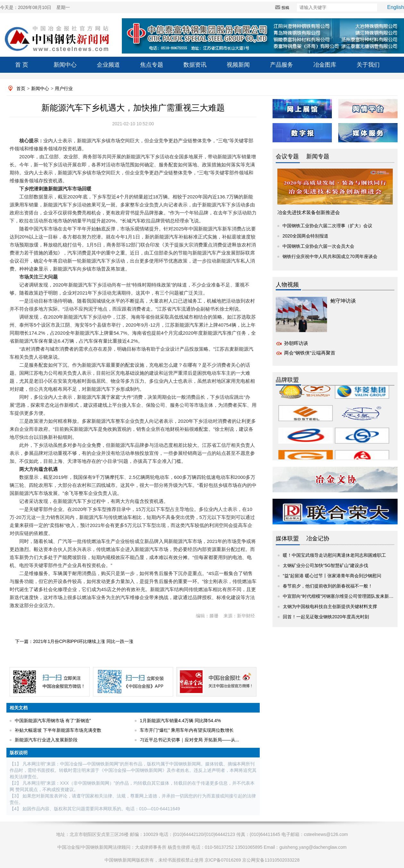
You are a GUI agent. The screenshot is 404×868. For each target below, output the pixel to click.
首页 (21, 88)
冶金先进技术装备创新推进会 (309, 212)
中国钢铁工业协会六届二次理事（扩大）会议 (327, 226)
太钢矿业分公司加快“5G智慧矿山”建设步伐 (325, 565)
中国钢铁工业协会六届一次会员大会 (318, 246)
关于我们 (368, 65)
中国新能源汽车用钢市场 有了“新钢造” (53, 721)
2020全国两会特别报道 (305, 236)
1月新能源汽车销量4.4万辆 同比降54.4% (180, 721)
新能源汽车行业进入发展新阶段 (46, 740)
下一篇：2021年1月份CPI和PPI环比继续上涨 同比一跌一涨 (74, 641)
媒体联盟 (287, 538)
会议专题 (287, 156)
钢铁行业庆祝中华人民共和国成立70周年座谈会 (330, 256)
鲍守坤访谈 (343, 301)
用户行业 (64, 88)
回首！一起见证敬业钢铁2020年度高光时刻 (326, 617)
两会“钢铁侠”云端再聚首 (310, 353)
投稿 (274, 8)
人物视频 (287, 285)
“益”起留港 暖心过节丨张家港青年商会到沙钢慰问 (332, 576)
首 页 (22, 65)
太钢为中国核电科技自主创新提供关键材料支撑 (330, 606)
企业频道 (108, 65)
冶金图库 (325, 65)
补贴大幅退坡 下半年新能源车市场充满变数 (58, 730)
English (396, 7)
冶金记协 (318, 538)
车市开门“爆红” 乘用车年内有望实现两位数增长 (187, 730)
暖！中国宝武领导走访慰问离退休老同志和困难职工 (334, 555)
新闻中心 (65, 65)
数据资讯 (195, 65)
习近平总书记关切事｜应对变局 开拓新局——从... (189, 740)
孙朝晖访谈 (296, 343)
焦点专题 (152, 65)
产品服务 (282, 65)
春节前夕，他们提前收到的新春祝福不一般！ (328, 586)
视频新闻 (238, 65)
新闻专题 (318, 156)
